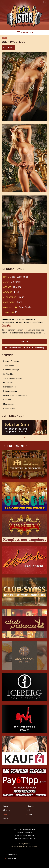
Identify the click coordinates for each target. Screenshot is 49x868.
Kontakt (31, 806)
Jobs (29, 810)
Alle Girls (8, 47)
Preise (6, 818)
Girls (5, 814)
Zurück (24, 341)
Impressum (12, 854)
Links (30, 814)
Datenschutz (12, 858)
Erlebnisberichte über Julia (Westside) (25, 348)
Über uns (7, 810)
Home (5, 806)
